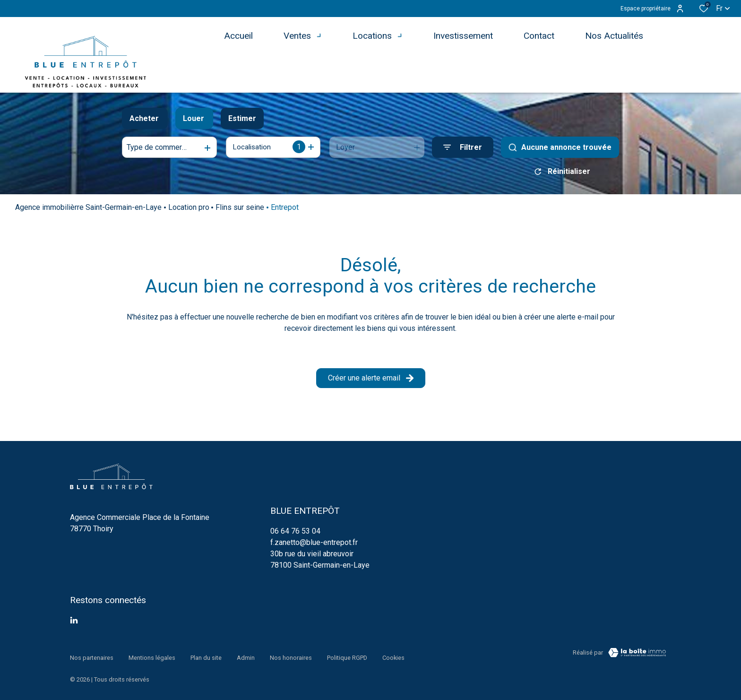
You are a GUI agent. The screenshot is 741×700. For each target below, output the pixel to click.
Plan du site (206, 656)
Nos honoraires (291, 656)
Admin (246, 656)
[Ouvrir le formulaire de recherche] (463, 147)
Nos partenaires (92, 656)
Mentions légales (152, 656)
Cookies (393, 656)
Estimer (242, 118)
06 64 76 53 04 (295, 534)
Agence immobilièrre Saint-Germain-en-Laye (88, 211)
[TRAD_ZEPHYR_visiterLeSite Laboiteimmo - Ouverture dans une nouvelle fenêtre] (637, 656)
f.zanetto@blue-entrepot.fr (314, 546)
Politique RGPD (347, 656)
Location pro (189, 211)
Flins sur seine (240, 211)
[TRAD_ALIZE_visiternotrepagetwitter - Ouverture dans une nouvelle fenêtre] (74, 624)
